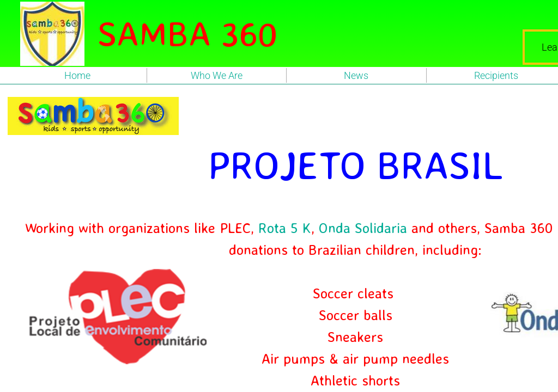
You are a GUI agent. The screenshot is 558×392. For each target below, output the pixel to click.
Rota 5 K (285, 228)
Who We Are (217, 75)
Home (77, 75)
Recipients (496, 75)
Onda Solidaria (363, 228)
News (356, 75)
